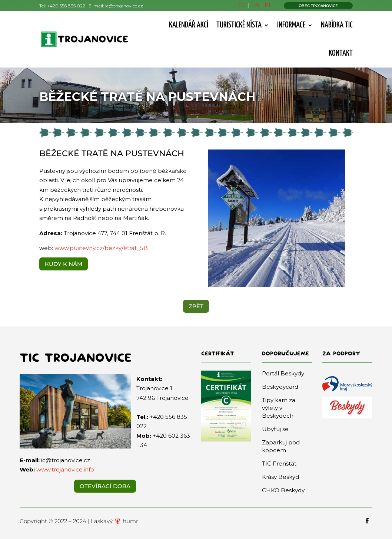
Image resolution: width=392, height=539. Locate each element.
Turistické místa (239, 25)
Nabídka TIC (337, 25)
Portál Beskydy (283, 373)
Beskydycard (280, 387)
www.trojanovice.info (65, 469)
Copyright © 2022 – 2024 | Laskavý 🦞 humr (79, 521)
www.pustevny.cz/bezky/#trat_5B (100, 248)
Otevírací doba (105, 486)
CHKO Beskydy (283, 490)
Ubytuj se (275, 429)
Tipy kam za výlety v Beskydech (279, 408)
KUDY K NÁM (64, 264)
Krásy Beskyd (280, 477)
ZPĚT (196, 306)
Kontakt (341, 53)
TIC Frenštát (279, 464)
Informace (291, 25)
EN (255, 5)
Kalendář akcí (189, 25)
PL (268, 5)
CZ (242, 5)
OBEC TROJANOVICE (318, 6)
